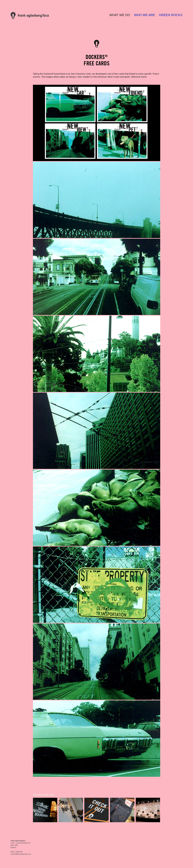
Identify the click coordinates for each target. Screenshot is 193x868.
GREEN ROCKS (171, 15)
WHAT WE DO (120, 15)
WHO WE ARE (144, 15)
